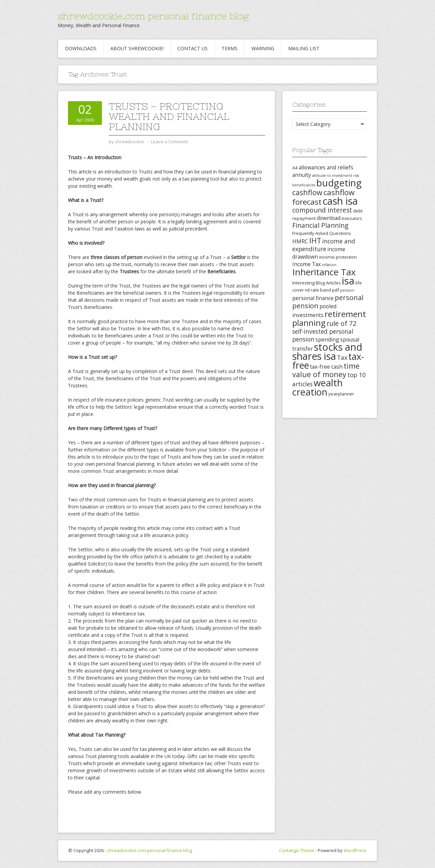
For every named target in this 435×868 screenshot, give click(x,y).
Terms (230, 48)
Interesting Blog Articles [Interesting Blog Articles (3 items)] (317, 283)
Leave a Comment (169, 142)
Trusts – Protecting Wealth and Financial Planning (169, 116)
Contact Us (193, 48)
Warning (263, 48)
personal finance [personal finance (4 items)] (313, 298)
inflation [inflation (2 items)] (329, 265)
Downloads (81, 48)
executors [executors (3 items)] (352, 218)
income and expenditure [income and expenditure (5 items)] (324, 245)
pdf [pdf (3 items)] (336, 290)
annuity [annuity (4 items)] (302, 175)
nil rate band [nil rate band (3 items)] (318, 290)
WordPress (355, 850)
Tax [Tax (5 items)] (342, 357)
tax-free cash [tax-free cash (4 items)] (326, 367)
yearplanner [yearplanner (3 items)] (341, 394)
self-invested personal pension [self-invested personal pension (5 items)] (323, 335)
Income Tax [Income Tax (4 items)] (307, 264)
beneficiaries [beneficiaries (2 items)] (304, 185)
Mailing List (304, 48)
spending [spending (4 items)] (327, 339)
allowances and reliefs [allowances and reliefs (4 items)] (326, 167)
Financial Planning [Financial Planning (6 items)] (320, 225)
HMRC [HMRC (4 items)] (300, 241)
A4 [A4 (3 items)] (295, 168)
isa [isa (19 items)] (348, 281)
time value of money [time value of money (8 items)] (326, 370)
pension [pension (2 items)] (347, 290)
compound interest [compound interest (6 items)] (322, 210)
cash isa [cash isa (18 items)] (340, 201)
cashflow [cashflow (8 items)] (307, 192)
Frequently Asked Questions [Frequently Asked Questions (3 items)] (322, 233)
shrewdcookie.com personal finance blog (153, 16)
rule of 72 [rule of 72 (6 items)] (342, 324)
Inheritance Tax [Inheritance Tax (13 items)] (324, 272)
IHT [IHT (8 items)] (315, 241)
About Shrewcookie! (137, 48)
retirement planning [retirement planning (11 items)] (329, 318)
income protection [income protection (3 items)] (338, 257)
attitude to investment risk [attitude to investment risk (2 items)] (336, 176)
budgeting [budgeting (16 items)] (339, 183)
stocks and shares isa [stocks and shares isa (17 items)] (327, 352)
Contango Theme (297, 850)
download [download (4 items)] (329, 218)
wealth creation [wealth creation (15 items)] (317, 387)
